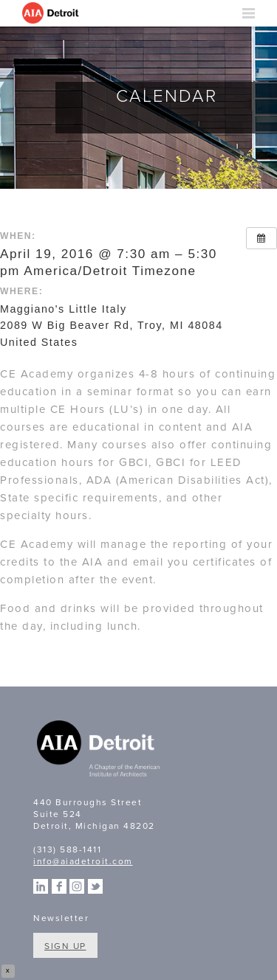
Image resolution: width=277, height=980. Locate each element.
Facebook (59, 886)
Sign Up (65, 946)
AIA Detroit (52, 13)
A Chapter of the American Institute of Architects (100, 751)
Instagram (77, 886)
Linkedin (41, 886)
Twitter (95, 886)
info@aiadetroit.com (83, 861)
